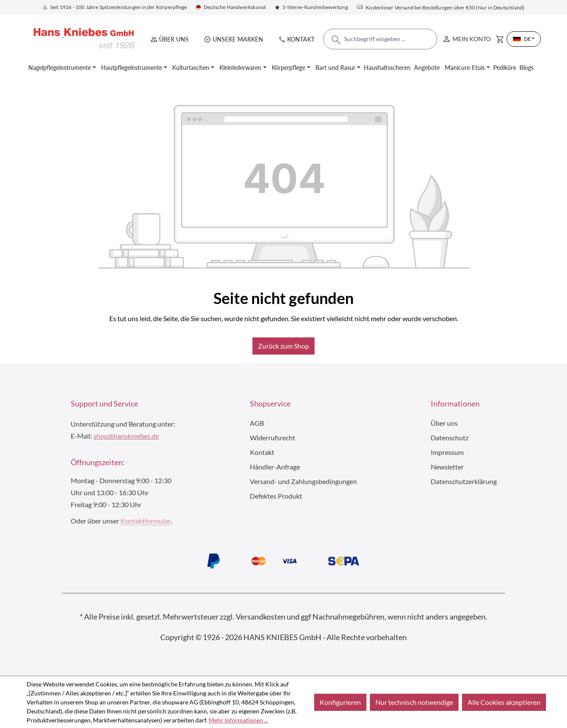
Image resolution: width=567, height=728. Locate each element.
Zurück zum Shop (283, 346)
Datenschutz (450, 438)
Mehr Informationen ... (238, 720)
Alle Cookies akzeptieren (504, 702)
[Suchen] (336, 42)
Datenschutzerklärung (464, 481)
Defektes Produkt (276, 496)
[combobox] (380, 39)
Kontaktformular (145, 521)
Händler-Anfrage (275, 467)
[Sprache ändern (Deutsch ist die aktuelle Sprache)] (524, 39)
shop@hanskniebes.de (126, 436)
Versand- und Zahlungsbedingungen (303, 481)
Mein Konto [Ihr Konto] (466, 37)
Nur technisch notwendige (414, 702)
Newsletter (447, 467)
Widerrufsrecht (273, 438)
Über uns (174, 39)
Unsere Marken (238, 39)
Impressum (447, 452)
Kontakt (301, 39)
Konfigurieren (340, 702)
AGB (257, 423)
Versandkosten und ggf (273, 617)
